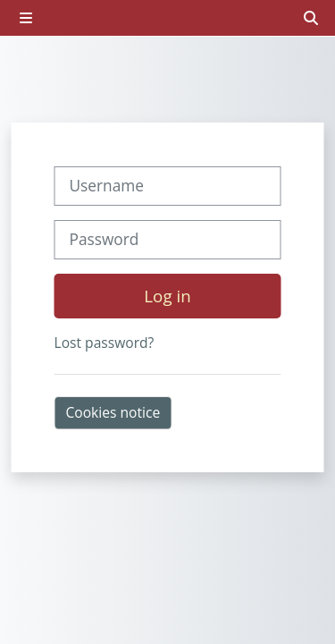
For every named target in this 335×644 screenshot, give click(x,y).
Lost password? (105, 343)
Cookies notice (113, 412)
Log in (167, 296)
